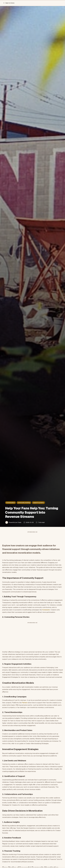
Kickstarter (46, 610)
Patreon (25, 703)
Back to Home (9, 3)
